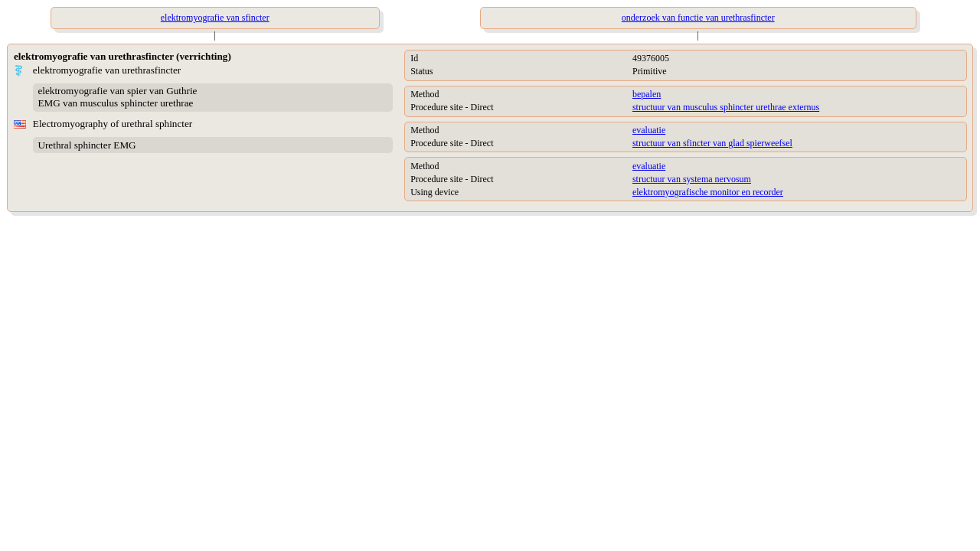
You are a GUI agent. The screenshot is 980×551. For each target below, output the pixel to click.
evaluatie (649, 130)
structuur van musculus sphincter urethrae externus (726, 107)
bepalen (647, 94)
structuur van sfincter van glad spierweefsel (712, 143)
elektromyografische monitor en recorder (708, 192)
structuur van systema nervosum (692, 179)
